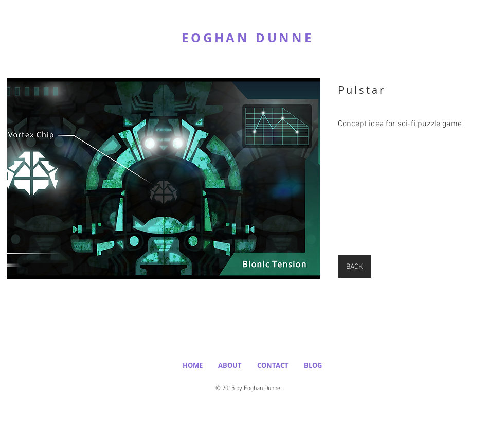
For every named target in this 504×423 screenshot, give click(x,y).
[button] (164, 179)
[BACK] (354, 267)
